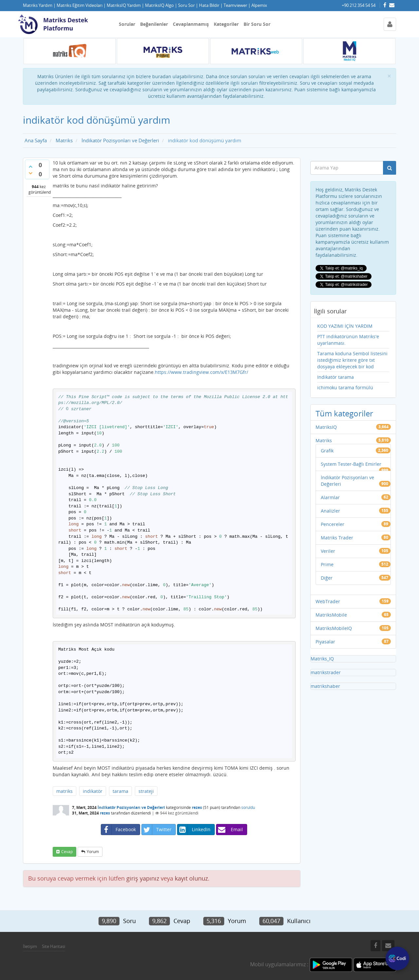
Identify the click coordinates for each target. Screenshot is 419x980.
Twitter (157, 830)
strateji (146, 791)
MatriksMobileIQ (334, 628)
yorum (93, 852)
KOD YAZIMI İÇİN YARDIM (345, 326)
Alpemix (259, 5)
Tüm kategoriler (344, 413)
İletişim (30, 946)
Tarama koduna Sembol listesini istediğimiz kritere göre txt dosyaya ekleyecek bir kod (352, 360)
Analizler (330, 511)
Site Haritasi (54, 946)
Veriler (328, 551)
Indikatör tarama (336, 377)
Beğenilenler (154, 24)
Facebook (118, 830)
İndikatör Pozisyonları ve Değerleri (131, 807)
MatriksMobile (331, 615)
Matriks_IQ (322, 659)
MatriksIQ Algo (159, 5)
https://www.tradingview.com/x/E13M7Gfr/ (201, 372)
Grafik (327, 451)
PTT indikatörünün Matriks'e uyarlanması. (348, 340)
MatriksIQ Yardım (124, 5)
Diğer (327, 578)
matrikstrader (326, 672)
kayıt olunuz (191, 878)
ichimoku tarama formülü (345, 387)
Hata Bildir (209, 5)
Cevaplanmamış (191, 24)
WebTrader (328, 601)
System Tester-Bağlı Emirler (351, 464)
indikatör (93, 791)
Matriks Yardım (38, 5)
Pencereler (333, 524)
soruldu (248, 807)
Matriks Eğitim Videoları (80, 5)
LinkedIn (194, 830)
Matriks (324, 440)
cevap (67, 852)
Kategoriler (226, 24)
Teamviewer (235, 5)
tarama (120, 791)
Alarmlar (330, 497)
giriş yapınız (143, 878)
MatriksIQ (326, 427)
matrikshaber (325, 686)
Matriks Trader (337, 538)
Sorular (127, 24)
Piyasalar (325, 642)
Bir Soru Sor (257, 24)
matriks (64, 791)
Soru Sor (186, 5)
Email (230, 830)
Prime (327, 564)
